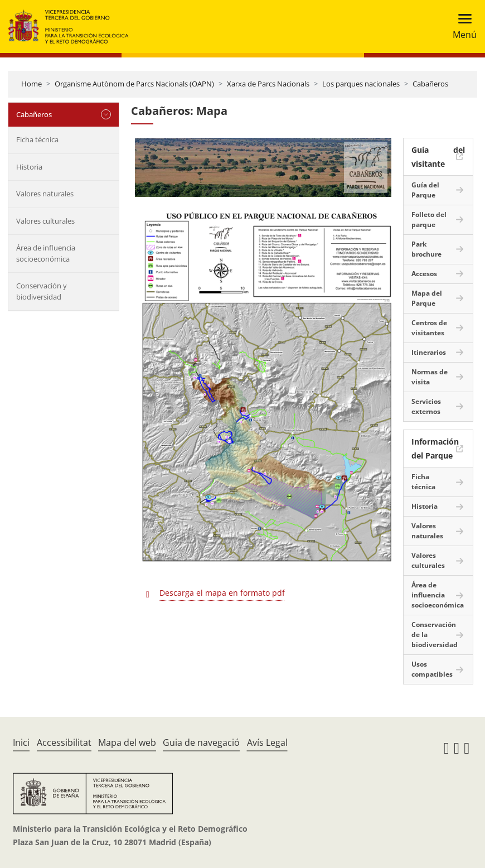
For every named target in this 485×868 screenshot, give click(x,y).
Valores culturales (45, 221)
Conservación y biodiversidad (42, 291)
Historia (29, 167)
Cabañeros (430, 84)
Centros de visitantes (429, 328)
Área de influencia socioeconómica (46, 253)
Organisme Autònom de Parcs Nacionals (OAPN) (134, 84)
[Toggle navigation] (461, 26)
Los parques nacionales (361, 84)
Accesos (424, 274)
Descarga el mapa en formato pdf (222, 593)
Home (31, 84)
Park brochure (426, 249)
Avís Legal (267, 742)
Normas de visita (430, 377)
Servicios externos (426, 406)
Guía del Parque (425, 190)
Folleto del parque (429, 220)
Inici (21, 742)
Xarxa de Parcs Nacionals (268, 84)
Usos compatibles (432, 669)
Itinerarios (429, 352)
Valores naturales (45, 194)
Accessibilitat (64, 742)
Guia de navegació (201, 742)
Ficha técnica (37, 139)
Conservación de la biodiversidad (435, 635)
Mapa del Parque (427, 298)
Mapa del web (127, 742)
